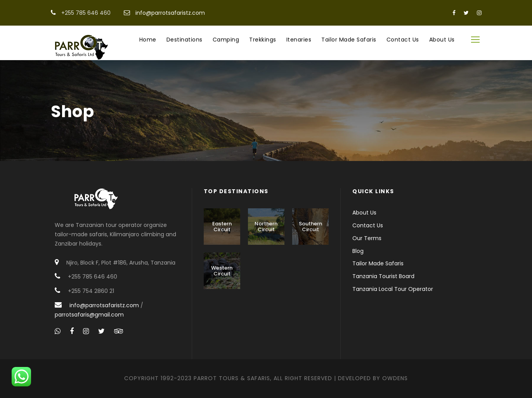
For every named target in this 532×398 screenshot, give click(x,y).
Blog (358, 251)
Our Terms (367, 238)
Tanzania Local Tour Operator (393, 289)
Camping (226, 40)
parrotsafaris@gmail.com (89, 315)
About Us (442, 40)
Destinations (185, 40)
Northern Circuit (266, 227)
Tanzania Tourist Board (383, 276)
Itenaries (299, 40)
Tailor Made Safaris (349, 40)
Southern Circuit (310, 227)
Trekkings (263, 40)
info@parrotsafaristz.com (170, 13)
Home (148, 40)
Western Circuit (222, 271)
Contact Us (403, 40)
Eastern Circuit (222, 227)
